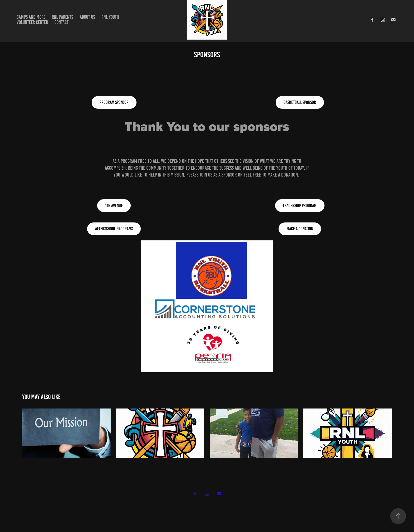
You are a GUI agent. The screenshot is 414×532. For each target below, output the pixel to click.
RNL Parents (62, 17)
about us (87, 17)
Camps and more (31, 17)
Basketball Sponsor (300, 102)
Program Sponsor (114, 102)
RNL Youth (110, 17)
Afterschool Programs (114, 229)
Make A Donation (300, 229)
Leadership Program (300, 206)
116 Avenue (114, 206)
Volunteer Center (32, 22)
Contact (62, 22)
